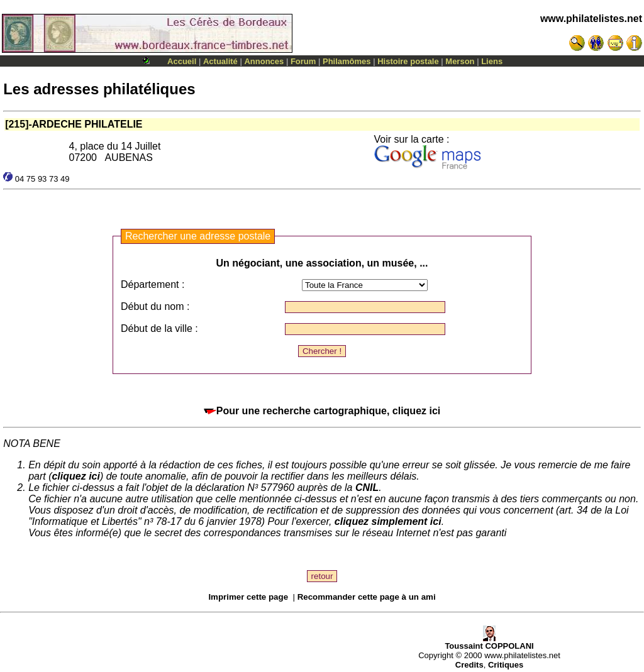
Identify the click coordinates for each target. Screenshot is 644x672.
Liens (492, 61)
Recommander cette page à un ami (367, 597)
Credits (469, 665)
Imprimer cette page (248, 597)
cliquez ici (75, 476)
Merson (460, 61)
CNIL (367, 487)
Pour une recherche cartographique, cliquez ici (322, 411)
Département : (153, 284)
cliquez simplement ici (388, 521)
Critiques (506, 665)
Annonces (264, 61)
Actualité (220, 61)
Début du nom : (155, 306)
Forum (303, 61)
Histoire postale (408, 61)
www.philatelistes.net (591, 19)
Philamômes (347, 61)
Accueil (182, 61)
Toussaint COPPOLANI (489, 642)
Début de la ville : (159, 328)
